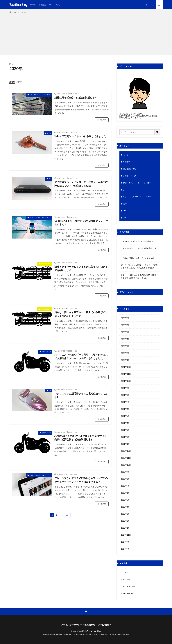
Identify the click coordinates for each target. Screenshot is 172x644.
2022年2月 (125, 353)
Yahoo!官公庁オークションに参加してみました (80, 136)
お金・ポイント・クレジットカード (40, 95)
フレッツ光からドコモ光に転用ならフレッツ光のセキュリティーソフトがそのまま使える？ (81, 480)
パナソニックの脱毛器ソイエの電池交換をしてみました (81, 395)
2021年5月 (125, 416)
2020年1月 (125, 528)
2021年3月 (125, 430)
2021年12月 (126, 367)
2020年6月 (125, 493)
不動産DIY (127, 162)
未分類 (49, 133)
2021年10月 (126, 381)
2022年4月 (125, 339)
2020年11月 (126, 458)
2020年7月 (125, 486)
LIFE (125, 218)
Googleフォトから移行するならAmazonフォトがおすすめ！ (81, 223)
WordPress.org (127, 593)
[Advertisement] (86, 34)
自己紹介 (42, 5)
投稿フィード (126, 579)
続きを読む (102, 120)
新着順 (12, 82)
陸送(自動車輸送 (130, 169)
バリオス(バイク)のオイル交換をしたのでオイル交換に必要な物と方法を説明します (81, 438)
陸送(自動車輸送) (46, 264)
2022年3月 (125, 346)
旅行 (125, 204)
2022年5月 (125, 332)
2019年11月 (126, 535)
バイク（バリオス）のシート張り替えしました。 (139, 250)
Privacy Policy (98, 634)
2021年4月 (125, 423)
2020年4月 (125, 507)
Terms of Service (116, 634)
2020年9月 (125, 472)
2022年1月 (125, 360)
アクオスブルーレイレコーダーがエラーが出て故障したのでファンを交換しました (81, 184)
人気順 (19, 82)
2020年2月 (125, 521)
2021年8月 (125, 395)
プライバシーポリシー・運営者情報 (78, 625)
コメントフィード (128, 586)
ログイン (124, 572)
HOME (14, 12)
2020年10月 (126, 465)
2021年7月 (125, 402)
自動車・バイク (46, 352)
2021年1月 (125, 444)
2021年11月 (126, 374)
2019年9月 (125, 542)
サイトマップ (55, 5)
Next (66, 515)
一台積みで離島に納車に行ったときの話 (138, 258)
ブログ (126, 190)
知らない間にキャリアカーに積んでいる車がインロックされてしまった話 (81, 314)
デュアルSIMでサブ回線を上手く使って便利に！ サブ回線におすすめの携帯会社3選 (139, 267)
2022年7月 (125, 318)
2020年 (23, 12)
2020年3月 (125, 514)
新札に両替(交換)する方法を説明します (76, 98)
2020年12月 (126, 451)
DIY (50, 179)
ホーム (33, 5)
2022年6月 (125, 325)
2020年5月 (125, 500)
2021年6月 (125, 409)
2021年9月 (125, 388)
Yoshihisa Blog (18, 5)
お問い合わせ (105, 625)
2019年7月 (125, 549)
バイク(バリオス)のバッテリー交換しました (139, 241)
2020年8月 (125, 479)
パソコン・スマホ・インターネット (40, 218)
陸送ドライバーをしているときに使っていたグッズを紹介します (81, 268)
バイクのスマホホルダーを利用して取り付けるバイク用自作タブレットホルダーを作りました (81, 356)
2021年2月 (125, 437)
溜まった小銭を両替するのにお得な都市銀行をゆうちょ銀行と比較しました (139, 276)
